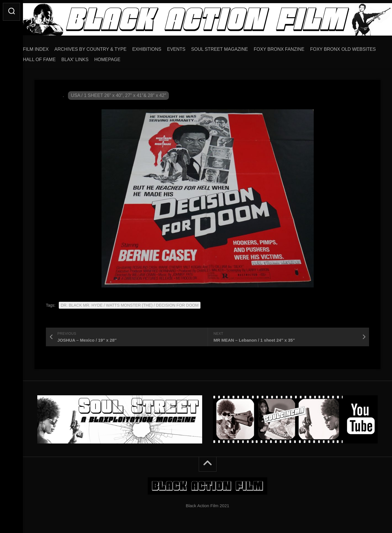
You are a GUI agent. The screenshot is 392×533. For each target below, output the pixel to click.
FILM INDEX (47, 47)
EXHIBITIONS (158, 47)
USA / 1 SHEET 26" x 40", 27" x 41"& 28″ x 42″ (118, 93)
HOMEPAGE (190, 58)
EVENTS (188, 47)
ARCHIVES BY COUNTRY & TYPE (102, 47)
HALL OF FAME (122, 58)
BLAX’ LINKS (158, 58)
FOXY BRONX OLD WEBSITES (67, 58)
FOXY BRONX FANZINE (291, 47)
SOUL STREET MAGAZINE (231, 47)
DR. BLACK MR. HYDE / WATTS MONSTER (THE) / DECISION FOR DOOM (130, 303)
